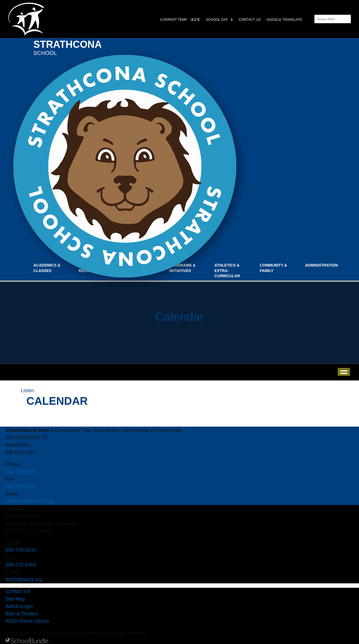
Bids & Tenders (22, 614)
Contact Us (18, 591)
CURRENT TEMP (180, 20)
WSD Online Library (27, 621)
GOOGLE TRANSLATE (285, 20)
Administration (321, 265)
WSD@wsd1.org (24, 580)
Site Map (15, 599)
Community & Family (273, 268)
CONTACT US (250, 20)
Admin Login (19, 606)
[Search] (328, 19)
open (344, 372)
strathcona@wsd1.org (30, 501)
